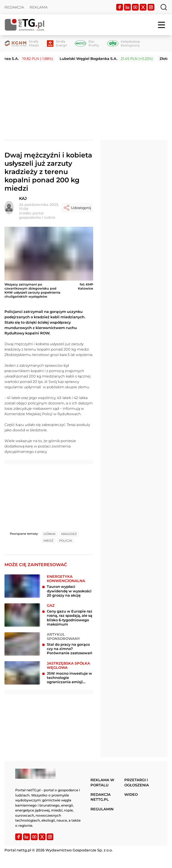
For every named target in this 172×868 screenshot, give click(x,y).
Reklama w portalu (102, 782)
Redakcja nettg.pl (101, 797)
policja (66, 541)
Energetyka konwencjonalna (66, 579)
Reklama (39, 7)
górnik (49, 534)
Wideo (131, 795)
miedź (48, 541)
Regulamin (102, 809)
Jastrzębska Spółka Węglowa (68, 665)
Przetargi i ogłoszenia (137, 782)
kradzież (69, 534)
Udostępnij (77, 208)
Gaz (51, 605)
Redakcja (14, 7)
